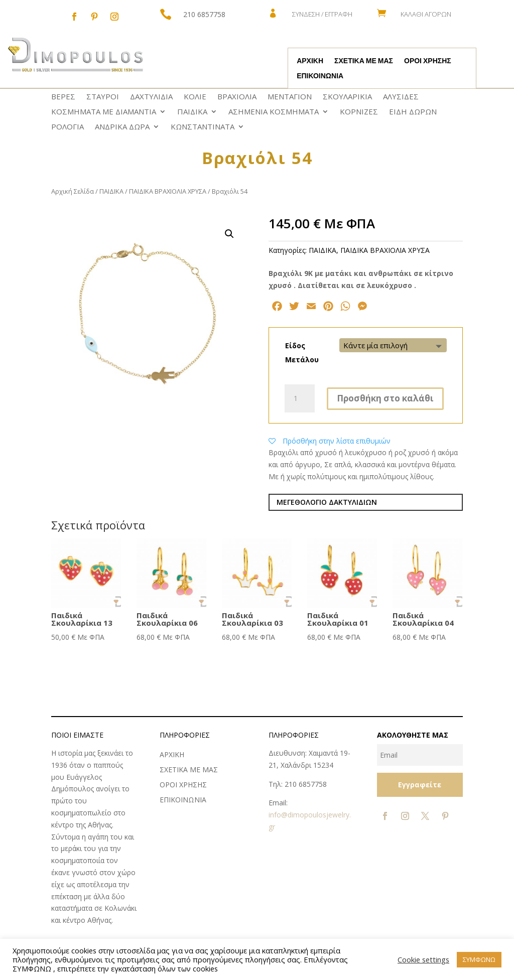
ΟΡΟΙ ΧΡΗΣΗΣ (428, 61)
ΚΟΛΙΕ (195, 97)
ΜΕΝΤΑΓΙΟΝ (290, 97)
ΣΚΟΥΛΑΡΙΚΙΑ (347, 97)
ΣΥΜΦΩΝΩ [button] (479, 959)
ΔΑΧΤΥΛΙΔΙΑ (151, 97)
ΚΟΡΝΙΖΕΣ (359, 112)
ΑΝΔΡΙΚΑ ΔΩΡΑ (122, 127)
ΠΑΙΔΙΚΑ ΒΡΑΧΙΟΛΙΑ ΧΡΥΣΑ (168, 191)
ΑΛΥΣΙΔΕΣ (401, 97)
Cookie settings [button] (423, 959)
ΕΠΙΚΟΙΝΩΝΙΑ (320, 76)
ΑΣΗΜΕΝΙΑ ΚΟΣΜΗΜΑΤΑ (274, 112)
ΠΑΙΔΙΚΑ (192, 112)
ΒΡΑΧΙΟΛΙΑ (237, 97)
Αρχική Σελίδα (73, 191)
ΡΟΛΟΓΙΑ (68, 127)
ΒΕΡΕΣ (63, 97)
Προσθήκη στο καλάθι (385, 398)
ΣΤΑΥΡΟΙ (103, 97)
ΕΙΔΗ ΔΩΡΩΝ (413, 112)
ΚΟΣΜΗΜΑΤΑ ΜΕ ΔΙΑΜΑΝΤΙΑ (104, 112)
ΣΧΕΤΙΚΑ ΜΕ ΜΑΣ (364, 61)
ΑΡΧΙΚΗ (310, 61)
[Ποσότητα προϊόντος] (300, 398)
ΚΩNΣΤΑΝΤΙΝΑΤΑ (203, 127)
